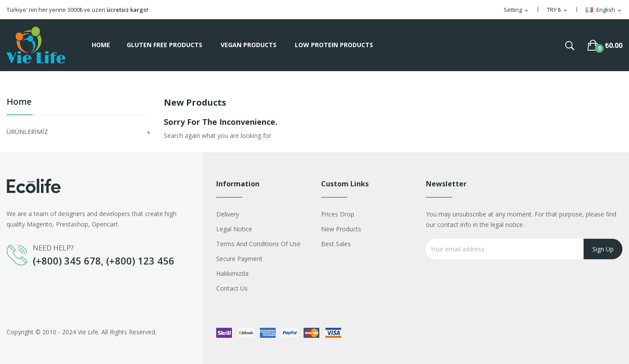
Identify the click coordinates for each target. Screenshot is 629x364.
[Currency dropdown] (558, 10)
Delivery (228, 214)
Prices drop (338, 214)
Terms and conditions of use (258, 244)
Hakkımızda (232, 273)
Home (19, 102)
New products (341, 229)
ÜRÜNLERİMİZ (27, 132)
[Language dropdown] (604, 10)
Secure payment (239, 259)
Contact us (232, 288)
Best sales (336, 244)
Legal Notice (234, 229)
